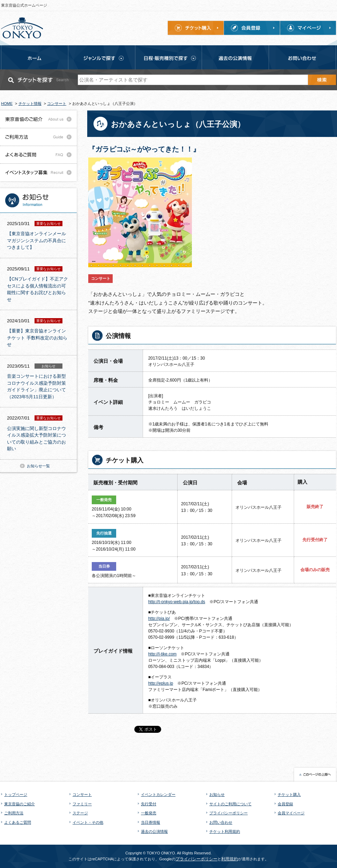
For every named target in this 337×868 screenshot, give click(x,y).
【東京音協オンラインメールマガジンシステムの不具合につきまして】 (36, 240)
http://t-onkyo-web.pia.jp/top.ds (177, 602)
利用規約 (230, 859)
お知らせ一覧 (38, 466)
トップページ (16, 794)
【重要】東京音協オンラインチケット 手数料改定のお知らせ (37, 338)
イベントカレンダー (158, 794)
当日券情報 (151, 822)
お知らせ (217, 794)
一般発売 (149, 813)
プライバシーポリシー (229, 813)
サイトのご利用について (230, 804)
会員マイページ (291, 813)
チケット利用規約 (225, 831)
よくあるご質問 (18, 822)
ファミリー (82, 804)
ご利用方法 (14, 813)
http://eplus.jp (161, 683)
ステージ (80, 813)
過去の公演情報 (154, 831)
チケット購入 (289, 794)
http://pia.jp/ (159, 619)
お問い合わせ (221, 822)
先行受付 (149, 804)
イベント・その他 (88, 822)
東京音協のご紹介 (20, 804)
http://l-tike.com (162, 654)
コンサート (82, 794)
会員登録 (285, 804)
